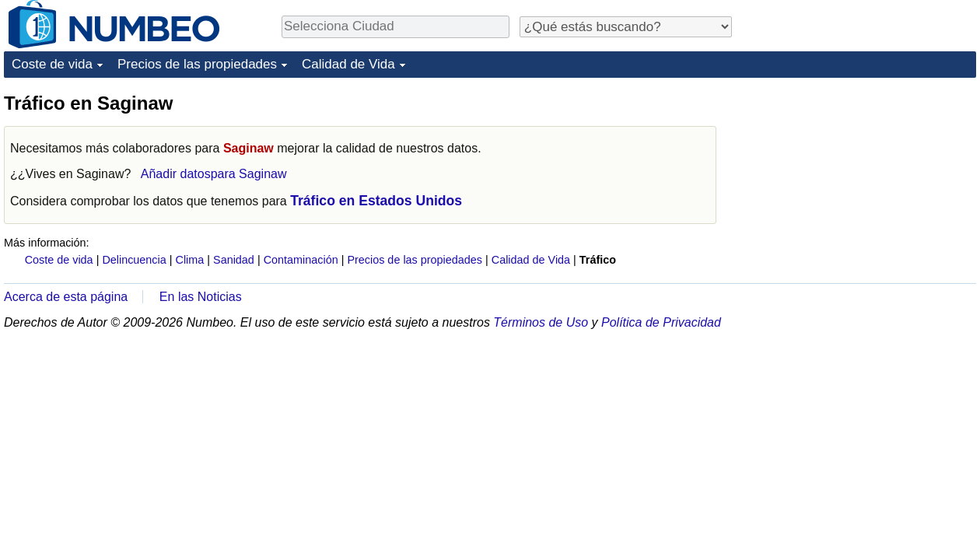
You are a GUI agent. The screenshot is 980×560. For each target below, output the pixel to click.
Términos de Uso (541, 322)
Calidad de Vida (348, 64)
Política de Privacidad (661, 322)
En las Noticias (201, 297)
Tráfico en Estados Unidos (376, 201)
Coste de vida (52, 64)
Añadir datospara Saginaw (214, 174)
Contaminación (301, 260)
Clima (190, 260)
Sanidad (234, 260)
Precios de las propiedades (197, 64)
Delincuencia (134, 260)
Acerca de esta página (66, 297)
